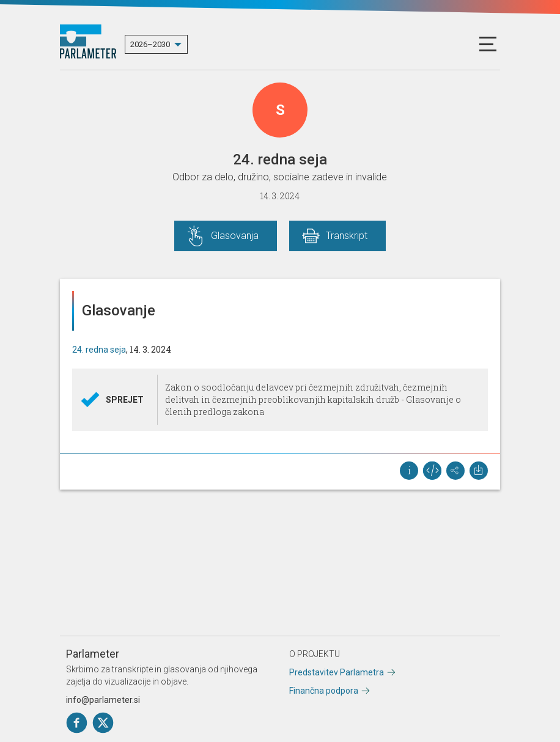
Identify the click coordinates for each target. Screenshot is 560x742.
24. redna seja (99, 350)
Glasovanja (235, 236)
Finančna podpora (324, 691)
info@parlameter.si (103, 700)
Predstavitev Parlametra (337, 672)
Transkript (347, 236)
